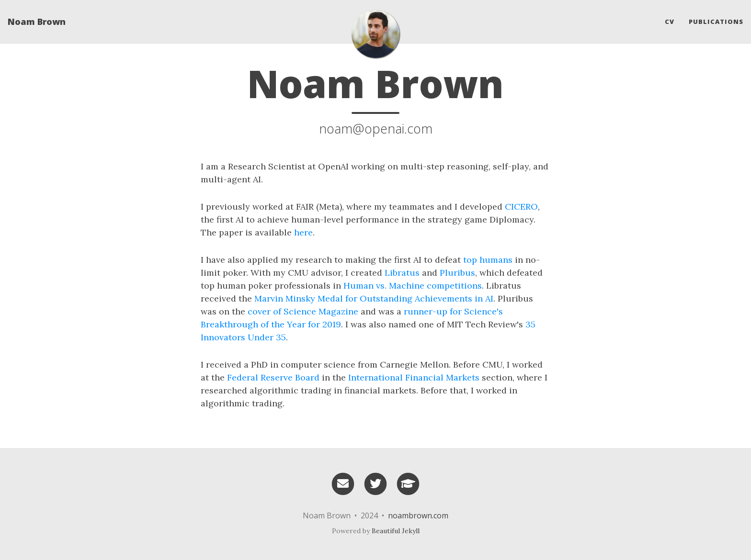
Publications (716, 22)
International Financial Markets (414, 377)
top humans (488, 260)
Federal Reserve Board (273, 377)
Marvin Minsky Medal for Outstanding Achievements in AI (374, 298)
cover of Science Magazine (303, 311)
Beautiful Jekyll (396, 531)
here (303, 232)
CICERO (521, 207)
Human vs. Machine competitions (413, 286)
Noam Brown (37, 22)
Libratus (402, 273)
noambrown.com (418, 515)
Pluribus (457, 273)
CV (670, 22)
